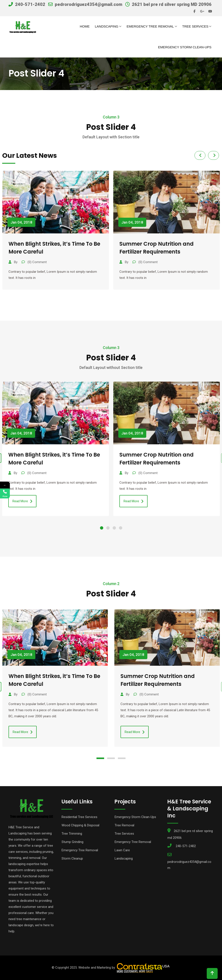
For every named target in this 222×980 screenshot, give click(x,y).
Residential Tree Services (79, 817)
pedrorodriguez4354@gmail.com (89, 4)
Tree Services (195, 26)
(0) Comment (37, 262)
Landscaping (107, 26)
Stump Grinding (72, 842)
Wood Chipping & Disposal (80, 825)
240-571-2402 (30, 4)
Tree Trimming (72, 834)
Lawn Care (122, 850)
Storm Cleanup (72, 858)
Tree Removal (124, 825)
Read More (22, 501)
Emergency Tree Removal (150, 26)
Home (85, 26)
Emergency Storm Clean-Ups (185, 47)
